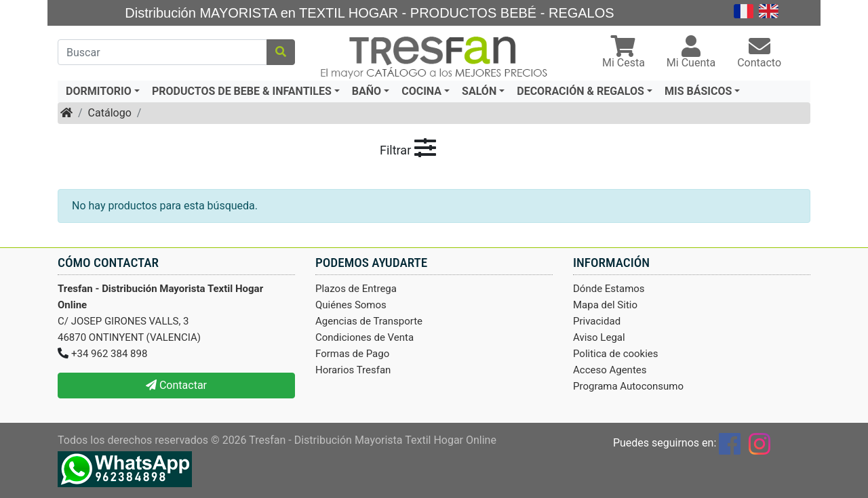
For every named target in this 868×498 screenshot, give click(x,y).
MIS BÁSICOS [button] (698, 91)
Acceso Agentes (610, 370)
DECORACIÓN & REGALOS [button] (580, 91)
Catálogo (110, 113)
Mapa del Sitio (605, 305)
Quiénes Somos (351, 305)
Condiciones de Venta (364, 337)
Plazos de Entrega (356, 289)
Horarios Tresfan (353, 370)
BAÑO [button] (367, 91)
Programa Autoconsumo (628, 386)
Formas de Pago (352, 354)
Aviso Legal (599, 337)
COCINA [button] (421, 91)
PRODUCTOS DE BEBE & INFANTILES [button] (242, 91)
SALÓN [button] (479, 91)
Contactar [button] (176, 385)
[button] (624, 53)
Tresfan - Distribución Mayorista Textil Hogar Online (373, 440)
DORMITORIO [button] (99, 91)
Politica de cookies (616, 354)
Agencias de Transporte (369, 321)
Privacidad (597, 321)
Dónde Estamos (609, 289)
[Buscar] (162, 52)
